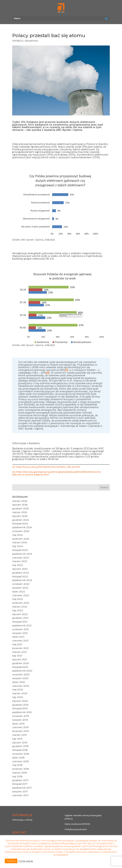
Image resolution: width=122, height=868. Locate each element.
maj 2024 (18, 535)
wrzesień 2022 (21, 584)
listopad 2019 (20, 708)
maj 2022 (18, 599)
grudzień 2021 (20, 618)
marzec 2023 (20, 561)
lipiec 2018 (18, 758)
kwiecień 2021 (20, 648)
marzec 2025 (20, 512)
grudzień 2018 (20, 746)
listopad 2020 (20, 667)
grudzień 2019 (20, 705)
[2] (14, 472)
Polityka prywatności (76, 829)
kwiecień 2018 (20, 769)
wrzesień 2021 (21, 629)
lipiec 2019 (18, 724)
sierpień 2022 (20, 588)
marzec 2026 (20, 501)
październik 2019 (22, 712)
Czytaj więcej (25, 861)
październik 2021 (22, 626)
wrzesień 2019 (21, 716)
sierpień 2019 (20, 720)
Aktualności (31, 41)
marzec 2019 (19, 735)
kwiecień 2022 (21, 603)
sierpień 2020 (20, 678)
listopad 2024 (20, 524)
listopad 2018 (20, 750)
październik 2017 (22, 788)
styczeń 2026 (20, 505)
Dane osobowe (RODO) (77, 824)
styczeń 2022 (20, 614)
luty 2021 (17, 656)
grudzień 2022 (21, 573)
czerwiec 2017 (20, 795)
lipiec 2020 (19, 682)
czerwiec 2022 (21, 595)
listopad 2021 (20, 622)
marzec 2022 (20, 607)
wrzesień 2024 (21, 531)
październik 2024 (22, 527)
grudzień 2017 (20, 780)
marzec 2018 (19, 773)
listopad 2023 (20, 550)
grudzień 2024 (21, 520)
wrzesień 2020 (21, 675)
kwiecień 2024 (21, 539)
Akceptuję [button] (11, 861)
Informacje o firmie (22, 820)
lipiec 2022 (19, 592)
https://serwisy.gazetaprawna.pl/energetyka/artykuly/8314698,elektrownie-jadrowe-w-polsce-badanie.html (57, 473)
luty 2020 (18, 697)
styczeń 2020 (20, 701)
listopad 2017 (20, 784)
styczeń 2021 (20, 659)
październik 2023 (22, 554)
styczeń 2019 (20, 743)
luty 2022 (18, 610)
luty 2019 (17, 739)
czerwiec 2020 (21, 686)
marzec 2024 (20, 542)
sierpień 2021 (20, 633)
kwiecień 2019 (20, 731)
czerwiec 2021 (20, 641)
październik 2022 (22, 580)
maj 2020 (18, 690)
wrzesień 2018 (21, 754)
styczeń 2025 (20, 516)
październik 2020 (22, 671)
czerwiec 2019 (20, 727)
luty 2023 (18, 565)
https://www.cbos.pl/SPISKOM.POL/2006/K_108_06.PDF (48, 467)
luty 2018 (17, 777)
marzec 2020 (20, 693)
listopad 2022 (20, 577)
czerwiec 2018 (20, 761)
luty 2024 (18, 546)
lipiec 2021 (18, 637)
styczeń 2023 (20, 569)
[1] (14, 467)
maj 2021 (17, 644)
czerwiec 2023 (21, 558)
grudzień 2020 (21, 663)
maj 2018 (17, 765)
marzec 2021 (19, 652)
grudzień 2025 (20, 509)
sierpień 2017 (20, 792)
